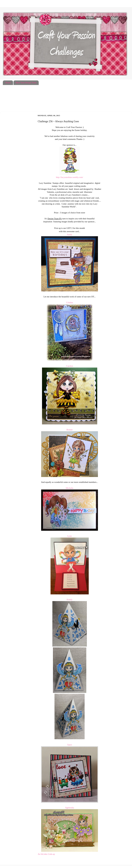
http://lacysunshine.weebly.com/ (69, 177)
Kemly (70, 600)
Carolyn (70, 366)
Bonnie (70, 430)
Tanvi (70, 745)
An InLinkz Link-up (46, 854)
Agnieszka (70, 808)
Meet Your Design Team (26, 83)
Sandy (69, 235)
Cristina (69, 302)
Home (8, 83)
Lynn (70, 536)
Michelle (70, 488)
